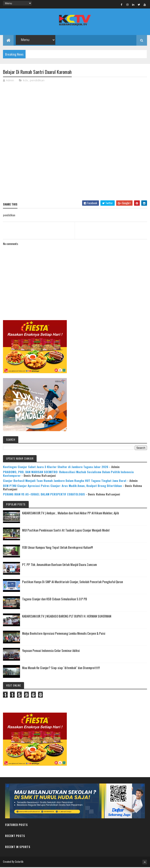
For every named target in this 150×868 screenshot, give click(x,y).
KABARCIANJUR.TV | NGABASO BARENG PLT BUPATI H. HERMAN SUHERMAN (67, 617)
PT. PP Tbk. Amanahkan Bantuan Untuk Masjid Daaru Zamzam (59, 565)
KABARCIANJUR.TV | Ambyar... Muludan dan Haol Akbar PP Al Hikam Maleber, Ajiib (71, 513)
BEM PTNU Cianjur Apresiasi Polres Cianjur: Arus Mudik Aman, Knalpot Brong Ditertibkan (62, 486)
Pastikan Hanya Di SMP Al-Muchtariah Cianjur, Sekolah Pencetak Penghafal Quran (73, 582)
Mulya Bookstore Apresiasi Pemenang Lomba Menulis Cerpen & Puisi (64, 634)
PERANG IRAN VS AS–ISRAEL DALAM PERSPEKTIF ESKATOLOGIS (44, 495)
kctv (26, 81)
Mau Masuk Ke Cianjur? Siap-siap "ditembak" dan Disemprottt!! (61, 668)
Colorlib (19, 862)
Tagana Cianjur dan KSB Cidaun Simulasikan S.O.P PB (55, 599)
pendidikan (37, 81)
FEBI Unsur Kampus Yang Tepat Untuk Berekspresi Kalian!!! (57, 548)
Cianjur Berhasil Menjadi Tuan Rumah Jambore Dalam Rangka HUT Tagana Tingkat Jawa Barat (65, 481)
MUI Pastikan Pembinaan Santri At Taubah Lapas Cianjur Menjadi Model (66, 531)
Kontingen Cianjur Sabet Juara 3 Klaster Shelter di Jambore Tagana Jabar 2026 (56, 467)
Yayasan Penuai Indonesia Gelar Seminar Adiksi (51, 651)
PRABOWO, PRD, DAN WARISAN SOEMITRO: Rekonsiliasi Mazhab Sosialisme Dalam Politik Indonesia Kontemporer (68, 474)
